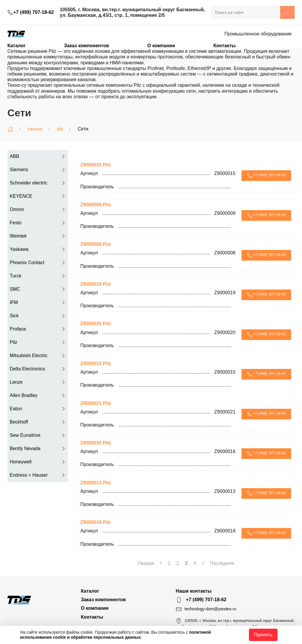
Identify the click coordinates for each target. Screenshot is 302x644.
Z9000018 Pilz (96, 522)
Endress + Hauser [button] (38, 475)
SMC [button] (38, 289)
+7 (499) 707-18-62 (31, 12)
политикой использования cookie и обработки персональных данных (115, 635)
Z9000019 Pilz (96, 284)
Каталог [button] (17, 46)
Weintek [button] (38, 236)
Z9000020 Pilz (96, 324)
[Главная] (10, 129)
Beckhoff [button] (38, 422)
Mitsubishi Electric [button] (38, 356)
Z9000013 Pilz (96, 483)
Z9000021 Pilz (96, 403)
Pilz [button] (38, 342)
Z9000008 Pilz (96, 244)
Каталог (35, 129)
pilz (60, 129)
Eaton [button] (38, 409)
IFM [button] (38, 303)
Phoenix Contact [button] (38, 263)
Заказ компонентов (87, 46)
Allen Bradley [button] (38, 395)
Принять (263, 635)
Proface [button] (38, 329)
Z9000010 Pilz (96, 363)
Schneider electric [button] (38, 183)
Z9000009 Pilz (96, 205)
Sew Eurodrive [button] (38, 435)
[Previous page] (161, 563)
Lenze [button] (38, 382)
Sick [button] (38, 316)
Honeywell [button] (38, 462)
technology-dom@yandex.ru (210, 609)
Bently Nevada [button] (38, 449)
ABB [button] (38, 156)
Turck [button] (38, 276)
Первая (146, 563)
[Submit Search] (287, 12)
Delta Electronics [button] (38, 369)
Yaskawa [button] (38, 249)
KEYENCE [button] (38, 196)
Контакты (224, 46)
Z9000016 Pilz (96, 443)
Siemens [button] (38, 170)
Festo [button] (38, 223)
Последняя (222, 563)
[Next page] (203, 563)
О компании (161, 46)
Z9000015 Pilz (96, 165)
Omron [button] (38, 210)
